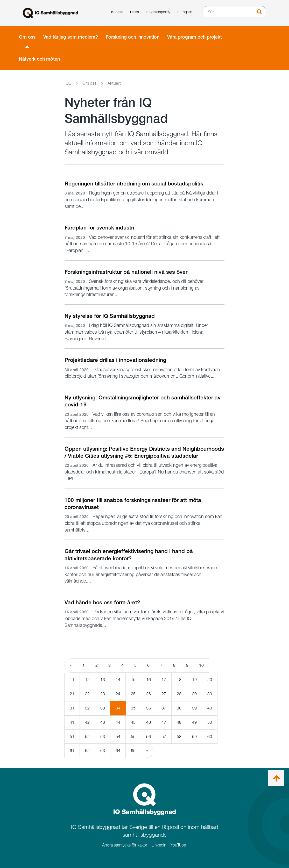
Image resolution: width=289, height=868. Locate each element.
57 (164, 737)
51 (72, 737)
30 (210, 694)
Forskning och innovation (133, 37)
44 (118, 722)
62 (87, 751)
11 (72, 680)
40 (210, 708)
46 (149, 722)
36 (149, 708)
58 (179, 737)
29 (194, 694)
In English (185, 12)
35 (133, 708)
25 (133, 694)
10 (201, 665)
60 (210, 737)
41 (72, 722)
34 (121, 710)
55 (133, 737)
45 (133, 722)
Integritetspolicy (158, 12)
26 (149, 694)
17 (164, 680)
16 (149, 680)
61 (72, 751)
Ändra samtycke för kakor (125, 845)
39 (194, 708)
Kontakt (117, 12)
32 (87, 708)
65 (133, 751)
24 (118, 694)
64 (118, 751)
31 (72, 708)
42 (87, 722)
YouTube (178, 845)
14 (118, 680)
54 (118, 737)
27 (164, 694)
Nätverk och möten (39, 59)
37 (164, 708)
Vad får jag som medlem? (71, 37)
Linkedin (159, 845)
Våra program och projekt (195, 37)
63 (103, 751)
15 (133, 680)
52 (87, 737)
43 (103, 722)
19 (194, 680)
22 (87, 694)
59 (194, 737)
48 (179, 722)
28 (179, 694)
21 (72, 694)
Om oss (27, 37)
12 (87, 680)
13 (103, 680)
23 (103, 694)
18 (179, 680)
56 (149, 737)
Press (135, 12)
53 (103, 737)
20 (210, 680)
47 (164, 722)
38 (179, 708)
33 (103, 708)
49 (194, 722)
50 (210, 722)
